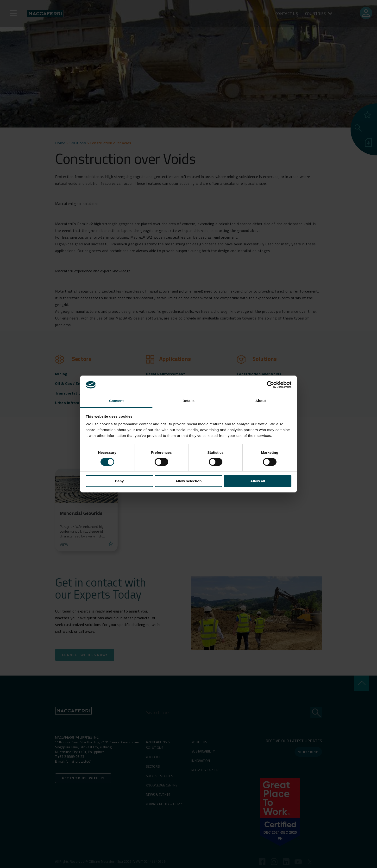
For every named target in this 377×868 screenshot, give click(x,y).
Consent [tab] (116, 401)
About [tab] (261, 401)
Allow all (258, 481)
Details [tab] (188, 401)
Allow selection (188, 481)
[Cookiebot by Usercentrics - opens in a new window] (270, 385)
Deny (119, 481)
